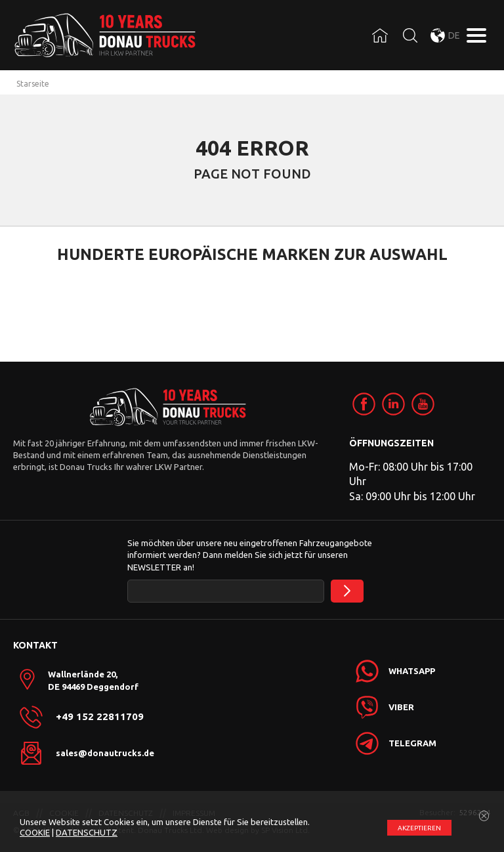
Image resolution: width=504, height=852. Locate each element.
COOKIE (35, 832)
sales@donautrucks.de (105, 753)
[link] (364, 404)
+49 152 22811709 (100, 717)
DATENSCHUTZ (87, 832)
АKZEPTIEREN (419, 828)
